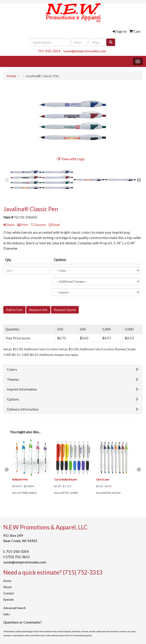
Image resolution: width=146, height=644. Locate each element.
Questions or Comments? (23, 622)
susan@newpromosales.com (85, 51)
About (7, 587)
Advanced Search (15, 608)
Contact (9, 593)
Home (7, 581)
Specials (9, 599)
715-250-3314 (49, 51)
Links (7, 614)
